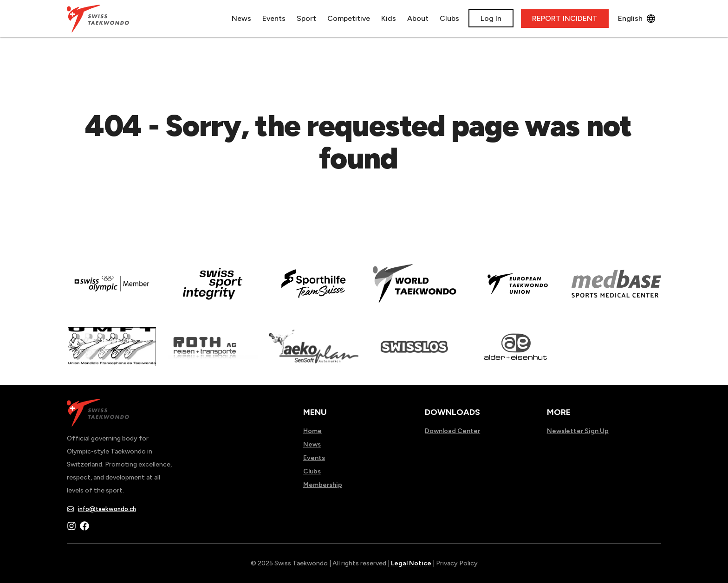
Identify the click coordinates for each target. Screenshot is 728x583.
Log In (491, 18)
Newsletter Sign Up (578, 431)
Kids (389, 18)
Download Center (452, 431)
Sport (306, 18)
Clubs (449, 18)
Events (274, 18)
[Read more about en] (212, 290)
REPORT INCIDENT (565, 18)
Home (312, 431)
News (241, 18)
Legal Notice (411, 563)
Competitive (349, 18)
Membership (323, 485)
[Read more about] (112, 290)
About (418, 18)
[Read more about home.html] (414, 353)
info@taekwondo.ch (107, 509)
